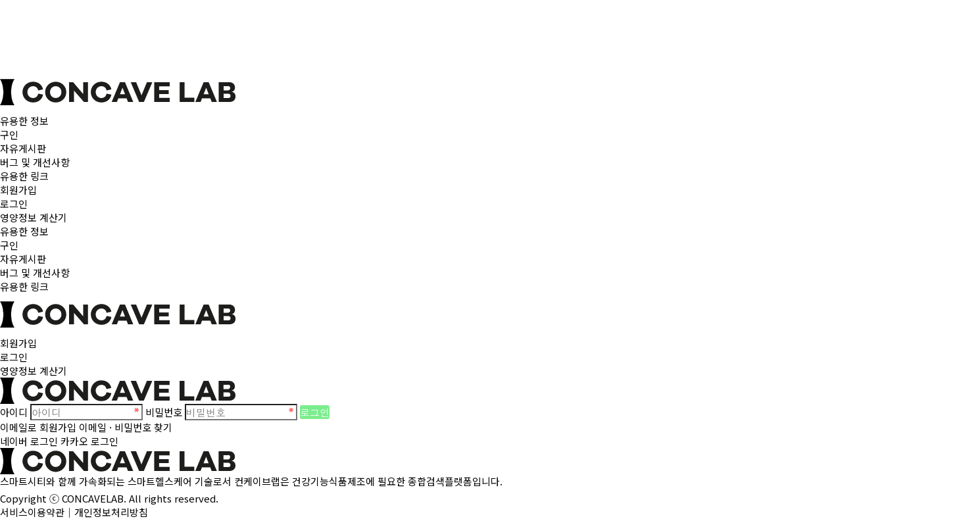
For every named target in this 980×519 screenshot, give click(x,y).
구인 (9, 135)
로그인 (14, 204)
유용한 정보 (24, 121)
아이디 (14, 412)
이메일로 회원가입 (38, 427)
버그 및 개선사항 (35, 162)
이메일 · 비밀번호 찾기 (126, 427)
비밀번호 (164, 412)
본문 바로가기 (0, 0)
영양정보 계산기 (34, 217)
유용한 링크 (24, 176)
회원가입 (18, 190)
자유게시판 (23, 148)
